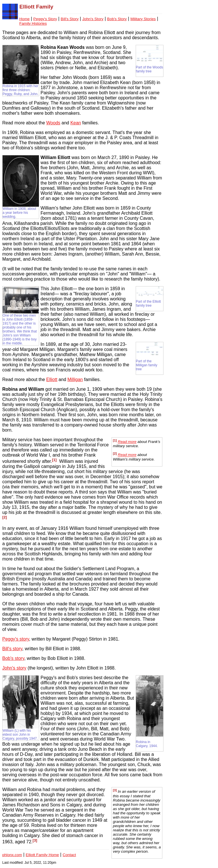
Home (24, 19)
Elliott (52, 379)
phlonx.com (12, 855)
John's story (14, 668)
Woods (53, 123)
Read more (127, 442)
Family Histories (33, 23)
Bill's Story (70, 19)
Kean (76, 123)
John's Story (93, 19)
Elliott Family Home (42, 855)
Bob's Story (117, 19)
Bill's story (12, 649)
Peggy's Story (45, 19)
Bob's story (13, 658)
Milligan (75, 379)
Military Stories (143, 19)
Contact (69, 855)
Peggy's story (16, 639)
